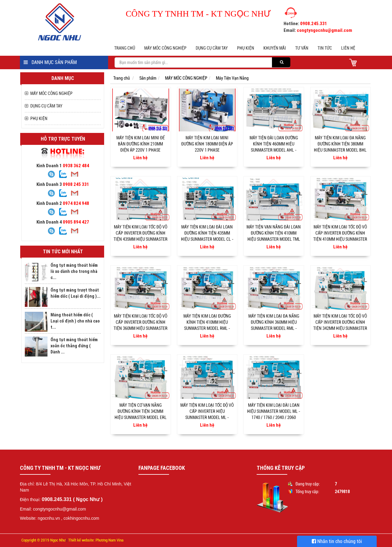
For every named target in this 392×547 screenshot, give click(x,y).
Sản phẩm (148, 78)
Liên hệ (348, 48)
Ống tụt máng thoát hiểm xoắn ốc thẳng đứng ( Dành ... (74, 346)
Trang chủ (125, 48)
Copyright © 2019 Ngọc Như (43, 540)
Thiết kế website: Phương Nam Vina (96, 540)
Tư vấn (302, 48)
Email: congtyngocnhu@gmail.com (53, 509)
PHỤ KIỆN (246, 48)
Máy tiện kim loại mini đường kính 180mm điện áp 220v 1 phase (207, 144)
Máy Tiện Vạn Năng (232, 78)
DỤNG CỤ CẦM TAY (212, 48)
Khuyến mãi (275, 48)
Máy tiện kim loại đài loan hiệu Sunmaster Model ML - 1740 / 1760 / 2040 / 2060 (274, 411)
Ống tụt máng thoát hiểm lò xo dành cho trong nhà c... (74, 271)
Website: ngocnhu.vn (40, 518)
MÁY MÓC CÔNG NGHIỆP (165, 48)
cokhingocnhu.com (81, 518)
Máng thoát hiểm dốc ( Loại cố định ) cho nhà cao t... (75, 321)
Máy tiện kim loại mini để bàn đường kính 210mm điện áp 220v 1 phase (141, 144)
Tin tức (325, 48)
